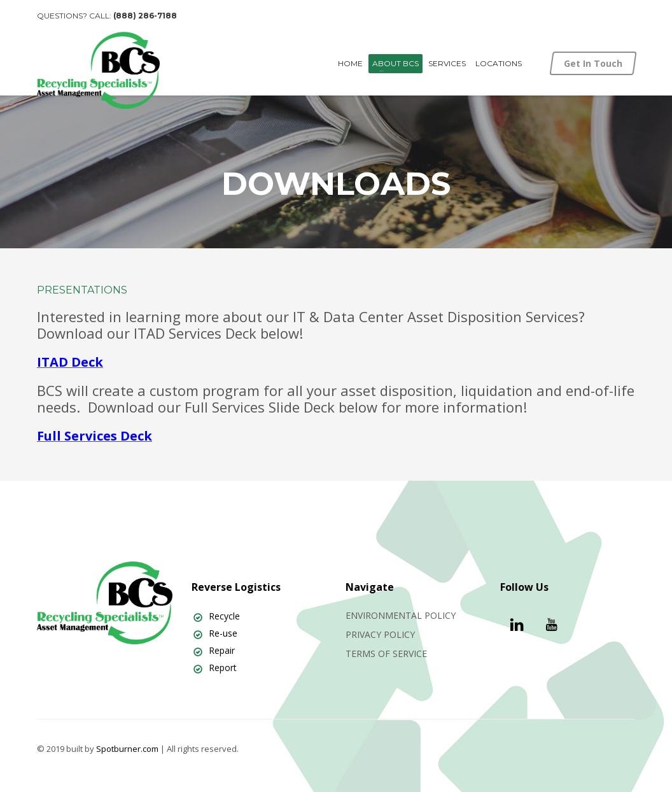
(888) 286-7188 (145, 16)
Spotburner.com (127, 749)
